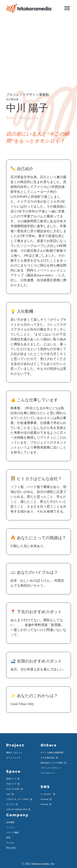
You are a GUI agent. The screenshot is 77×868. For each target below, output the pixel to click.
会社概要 (10, 822)
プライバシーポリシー (51, 768)
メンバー (10, 827)
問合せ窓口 (11, 848)
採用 (8, 838)
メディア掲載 (12, 833)
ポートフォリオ (13, 758)
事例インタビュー (14, 753)
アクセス (10, 843)
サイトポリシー (48, 773)
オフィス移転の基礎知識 (52, 753)
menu (67, 8)
